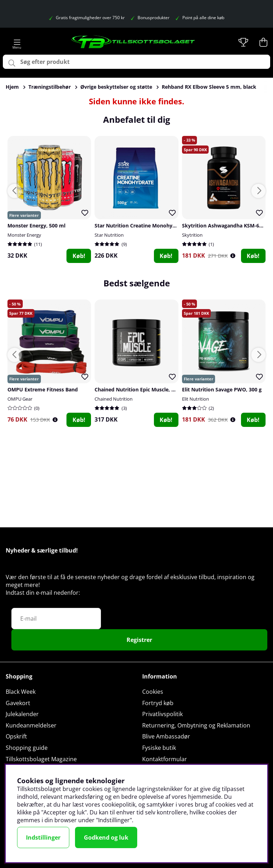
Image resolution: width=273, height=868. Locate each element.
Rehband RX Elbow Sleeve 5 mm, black (209, 87)
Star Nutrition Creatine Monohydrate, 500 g (148, 226)
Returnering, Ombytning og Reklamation (196, 725)
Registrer (139, 640)
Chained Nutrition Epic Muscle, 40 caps (142, 389)
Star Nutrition (109, 235)
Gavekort (18, 703)
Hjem (12, 87)
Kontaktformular (165, 759)
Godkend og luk (106, 837)
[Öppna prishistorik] (233, 256)
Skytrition (192, 235)
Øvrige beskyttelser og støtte (116, 87)
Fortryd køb (158, 703)
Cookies (153, 692)
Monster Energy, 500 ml (36, 226)
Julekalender (22, 714)
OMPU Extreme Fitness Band (43, 389)
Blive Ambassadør (166, 736)
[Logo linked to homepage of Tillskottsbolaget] (133, 42)
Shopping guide (27, 748)
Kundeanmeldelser (31, 725)
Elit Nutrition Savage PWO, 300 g (222, 389)
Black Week (21, 692)
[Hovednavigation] (17, 42)
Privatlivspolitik (162, 714)
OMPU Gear (20, 399)
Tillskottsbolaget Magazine (41, 759)
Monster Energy (24, 235)
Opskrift (16, 736)
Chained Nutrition (114, 399)
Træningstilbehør (50, 87)
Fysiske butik (159, 748)
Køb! (79, 256)
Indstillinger (43, 837)
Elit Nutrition (196, 399)
